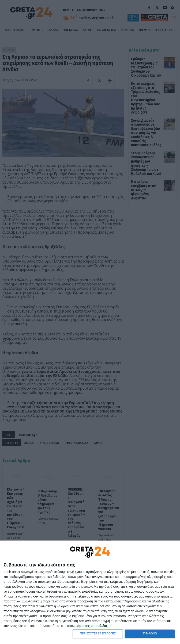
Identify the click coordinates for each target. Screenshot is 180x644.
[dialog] (90, 592)
